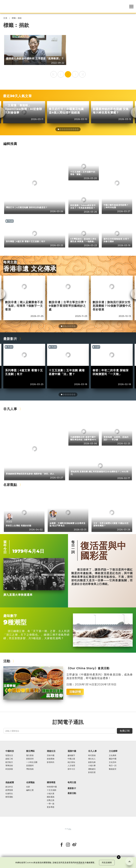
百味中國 (51, 755)
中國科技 (10, 751)
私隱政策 (80, 863)
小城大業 (51, 794)
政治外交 (9, 787)
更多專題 (51, 807)
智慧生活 (9, 755)
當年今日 (5, 547)
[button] (58, 129)
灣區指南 (30, 769)
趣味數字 (10, 616)
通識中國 (72, 751)
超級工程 (9, 759)
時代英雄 (92, 755)
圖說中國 (113, 759)
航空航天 (9, 762)
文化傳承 (113, 755)
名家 (28, 787)
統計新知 (71, 762)
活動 (7, 661)
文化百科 (113, 762)
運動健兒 (92, 769)
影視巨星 (92, 772)
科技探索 (9, 769)
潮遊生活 (51, 751)
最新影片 (10, 339)
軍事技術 (9, 766)
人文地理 (71, 766)
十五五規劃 (52, 790)
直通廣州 (30, 766)
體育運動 (9, 797)
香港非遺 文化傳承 (30, 269)
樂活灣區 (30, 751)
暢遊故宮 (113, 769)
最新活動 (72, 793)
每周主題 (10, 262)
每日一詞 (73, 547)
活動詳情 (75, 692)
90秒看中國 (52, 787)
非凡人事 (10, 409)
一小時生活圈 (32, 762)
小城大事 (92, 766)
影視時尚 (51, 762)
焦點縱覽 (10, 782)
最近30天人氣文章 (17, 96)
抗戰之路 (51, 800)
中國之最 (71, 759)
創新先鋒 (92, 762)
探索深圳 (30, 759)
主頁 (5, 18)
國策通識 (51, 797)
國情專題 (51, 782)
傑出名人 (92, 759)
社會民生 (9, 794)
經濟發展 (9, 790)
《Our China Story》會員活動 (88, 668)
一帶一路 (51, 804)
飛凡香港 (30, 755)
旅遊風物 (51, 759)
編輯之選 (30, 790)
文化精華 (113, 751)
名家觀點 (10, 485)
